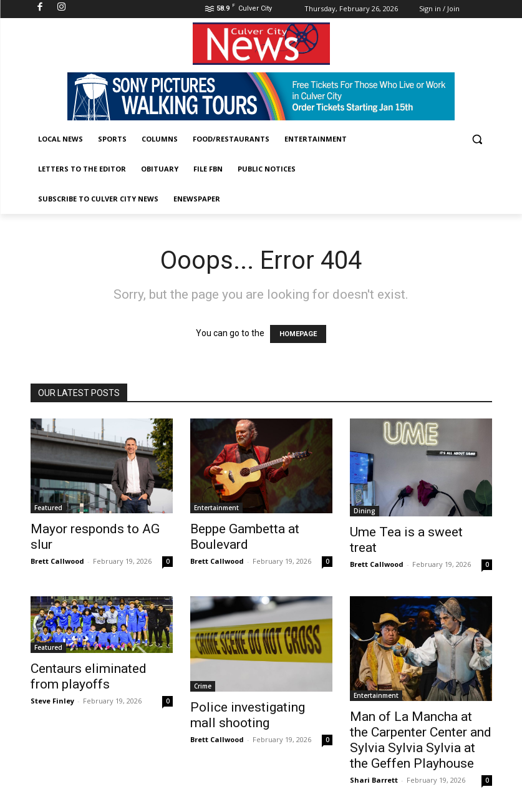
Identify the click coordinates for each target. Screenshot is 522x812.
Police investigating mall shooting (248, 715)
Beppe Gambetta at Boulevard (245, 537)
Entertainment (216, 508)
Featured (48, 508)
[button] (477, 139)
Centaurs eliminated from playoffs (89, 676)
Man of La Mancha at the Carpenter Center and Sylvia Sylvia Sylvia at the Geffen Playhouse (421, 740)
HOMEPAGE (298, 334)
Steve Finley (52, 701)
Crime (203, 686)
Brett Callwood (57, 561)
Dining (365, 511)
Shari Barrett (374, 780)
